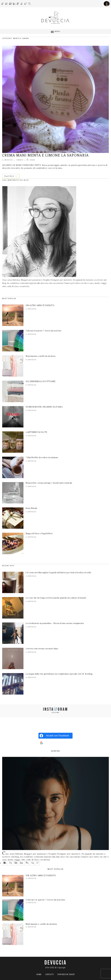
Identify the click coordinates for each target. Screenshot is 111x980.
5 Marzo (20, 160)
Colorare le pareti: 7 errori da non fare (43, 331)
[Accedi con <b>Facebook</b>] (55, 736)
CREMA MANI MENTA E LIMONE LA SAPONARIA (45, 155)
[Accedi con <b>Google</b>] (55, 743)
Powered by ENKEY (66, 974)
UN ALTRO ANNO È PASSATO (40, 305)
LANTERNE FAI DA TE (36, 432)
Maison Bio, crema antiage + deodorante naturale (49, 483)
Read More (11, 176)
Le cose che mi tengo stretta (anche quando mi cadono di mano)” (56, 598)
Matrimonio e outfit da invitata (40, 356)
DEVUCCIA (55, 963)
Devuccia (9, 160)
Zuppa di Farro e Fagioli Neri (39, 534)
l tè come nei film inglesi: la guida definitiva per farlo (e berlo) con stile (58, 573)
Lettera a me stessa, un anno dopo (42, 649)
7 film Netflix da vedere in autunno (42, 457)
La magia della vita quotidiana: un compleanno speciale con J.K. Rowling (59, 674)
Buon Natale (31, 508)
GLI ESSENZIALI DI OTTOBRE (40, 381)
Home (39, 974)
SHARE (31, 160)
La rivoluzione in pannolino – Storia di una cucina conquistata (55, 623)
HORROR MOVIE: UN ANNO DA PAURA (44, 407)
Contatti (49, 974)
